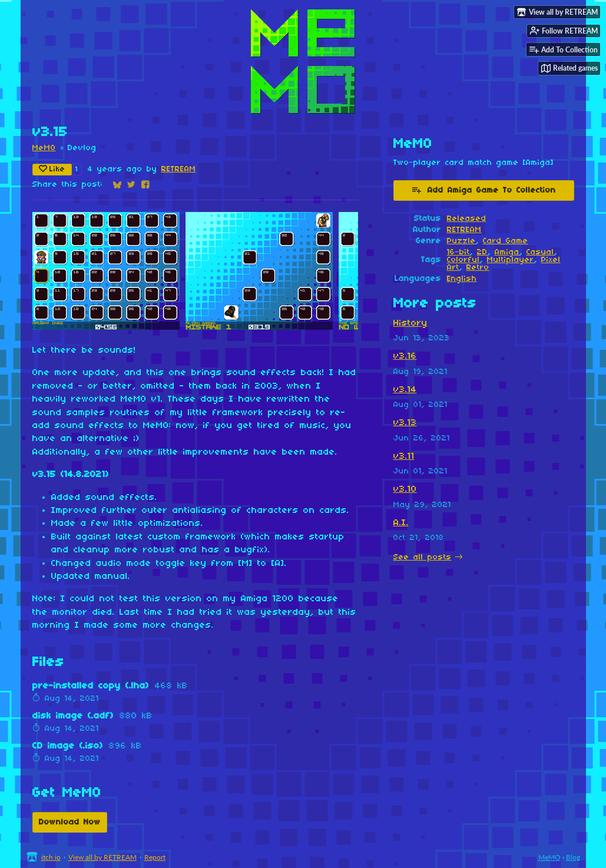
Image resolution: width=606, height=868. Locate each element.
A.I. (401, 523)
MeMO (44, 148)
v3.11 (404, 456)
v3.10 (405, 489)
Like (52, 169)
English (462, 279)
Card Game (506, 241)
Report (155, 857)
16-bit (458, 252)
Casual (540, 252)
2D (482, 252)
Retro (478, 268)
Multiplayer (511, 260)
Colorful (463, 260)
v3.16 (405, 356)
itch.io (51, 857)
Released (467, 219)
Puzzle (461, 241)
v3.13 (405, 423)
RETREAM (179, 169)
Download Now (70, 822)
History (410, 323)
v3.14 (405, 390)
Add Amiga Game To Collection (484, 190)
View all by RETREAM (102, 857)
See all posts (423, 557)
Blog (573, 857)
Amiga (507, 252)
